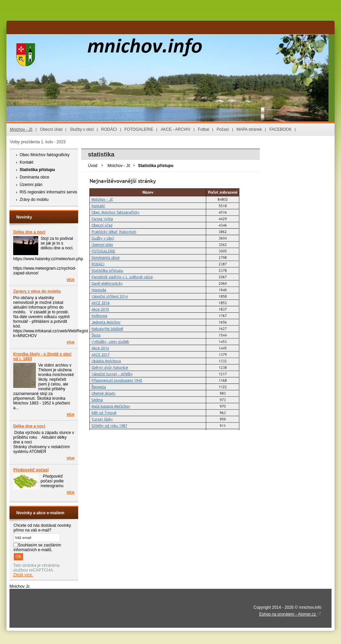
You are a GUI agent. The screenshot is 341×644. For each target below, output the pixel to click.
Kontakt (27, 162)
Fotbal (203, 129)
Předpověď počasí (31, 470)
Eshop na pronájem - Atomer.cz (290, 614)
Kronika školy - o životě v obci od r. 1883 (42, 356)
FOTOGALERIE (139, 129)
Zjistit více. (23, 575)
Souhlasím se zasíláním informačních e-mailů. (37, 547)
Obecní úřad (51, 129)
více (71, 279)
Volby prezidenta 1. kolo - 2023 (38, 142)
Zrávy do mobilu (34, 200)
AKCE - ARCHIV (176, 129)
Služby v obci (82, 129)
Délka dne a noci (29, 232)
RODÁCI (109, 129)
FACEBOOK (280, 129)
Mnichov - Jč (21, 129)
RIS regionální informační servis (48, 192)
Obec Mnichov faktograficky (44, 155)
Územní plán (31, 185)
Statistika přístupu (37, 170)
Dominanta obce (34, 177)
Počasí (223, 129)
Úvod (93, 166)
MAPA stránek (249, 129)
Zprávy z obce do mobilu (37, 291)
